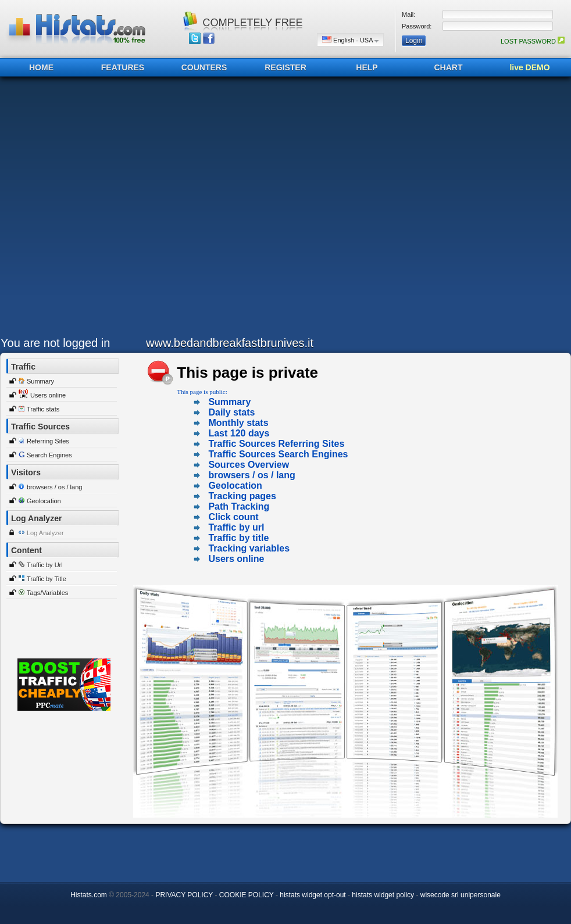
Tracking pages (242, 496)
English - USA (350, 40)
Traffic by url (236, 527)
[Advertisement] (128, 209)
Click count (233, 517)
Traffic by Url (45, 565)
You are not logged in (55, 343)
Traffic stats (43, 409)
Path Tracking (239, 506)
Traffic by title (238, 538)
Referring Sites (48, 441)
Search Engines (49, 455)
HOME (41, 67)
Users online (48, 395)
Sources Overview (249, 465)
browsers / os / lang (54, 487)
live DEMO (529, 67)
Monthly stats (238, 423)
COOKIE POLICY (247, 895)
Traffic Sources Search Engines (278, 454)
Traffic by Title (47, 579)
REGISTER (285, 67)
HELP (367, 67)
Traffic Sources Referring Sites (276, 444)
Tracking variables (249, 548)
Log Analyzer (45, 533)
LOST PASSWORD (533, 41)
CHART (449, 67)
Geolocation (44, 501)
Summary (40, 381)
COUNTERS (204, 67)
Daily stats (231, 412)
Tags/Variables (47, 593)
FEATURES (123, 67)
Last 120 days (239, 433)
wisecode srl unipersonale (461, 895)
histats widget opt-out (313, 895)
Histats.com (89, 895)
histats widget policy (383, 895)
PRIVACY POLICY (184, 895)
